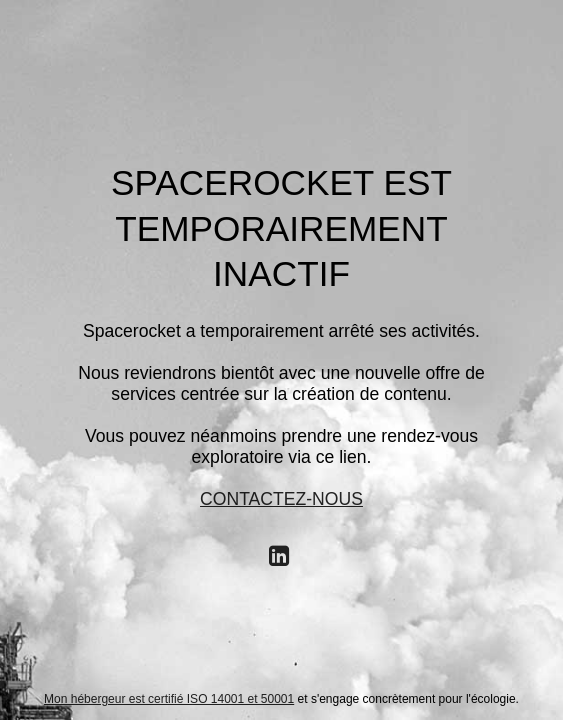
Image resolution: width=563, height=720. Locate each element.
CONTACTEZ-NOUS (281, 499)
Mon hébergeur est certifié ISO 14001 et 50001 (169, 699)
